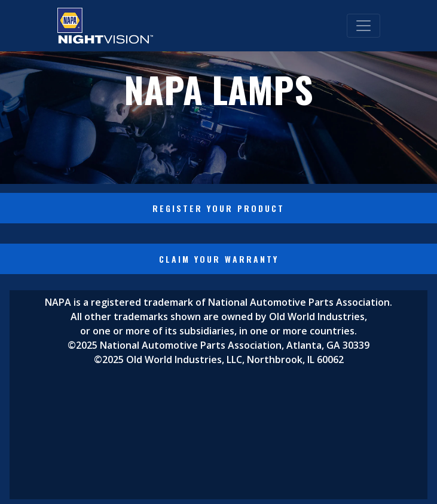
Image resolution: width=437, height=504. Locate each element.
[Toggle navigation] (363, 26)
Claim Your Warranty (219, 259)
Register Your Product (218, 208)
